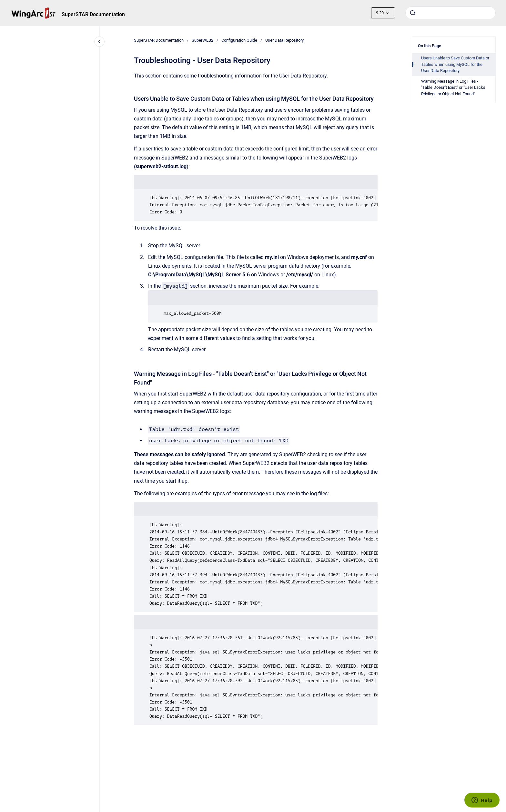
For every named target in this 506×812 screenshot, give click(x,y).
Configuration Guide (239, 40)
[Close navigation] (99, 42)
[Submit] (413, 13)
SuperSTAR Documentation (93, 14)
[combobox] (450, 13)
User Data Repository (284, 40)
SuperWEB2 (202, 40)
